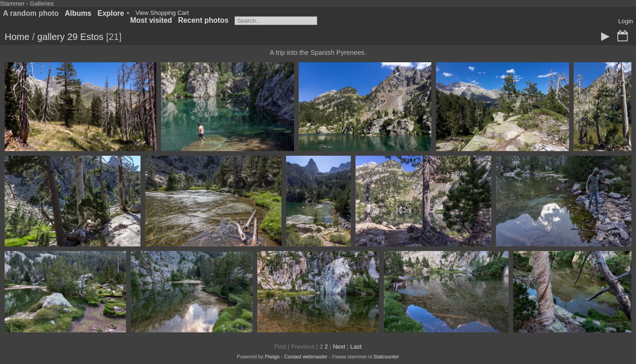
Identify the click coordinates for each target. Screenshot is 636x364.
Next (339, 347)
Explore (111, 13)
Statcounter (386, 357)
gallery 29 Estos (70, 37)
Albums (78, 13)
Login (626, 21)
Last (356, 347)
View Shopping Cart (162, 13)
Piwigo (272, 357)
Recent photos (203, 20)
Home (17, 37)
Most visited (151, 20)
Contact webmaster (306, 357)
